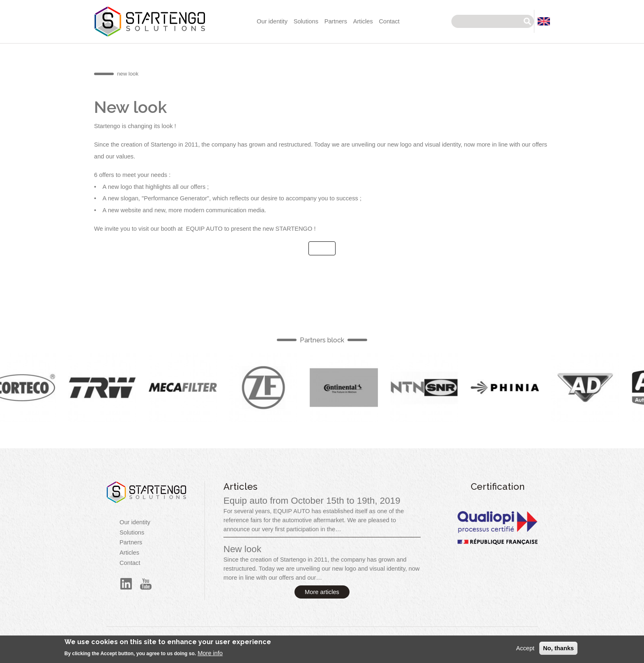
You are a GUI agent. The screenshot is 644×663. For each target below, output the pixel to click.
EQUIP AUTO (204, 229)
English (106, 388)
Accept (525, 651)
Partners (336, 21)
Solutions (306, 21)
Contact (389, 21)
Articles (363, 21)
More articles (322, 592)
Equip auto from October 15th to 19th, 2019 (312, 501)
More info (210, 656)
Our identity (272, 21)
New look (242, 549)
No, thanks (558, 651)
